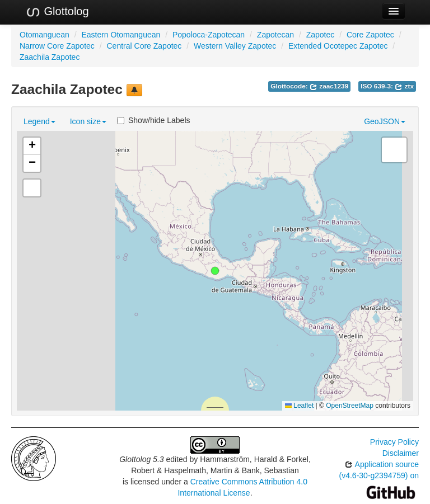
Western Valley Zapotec (235, 46)
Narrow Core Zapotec (57, 46)
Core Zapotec (370, 35)
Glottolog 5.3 (141, 459)
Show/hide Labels (154, 120)
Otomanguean (45, 35)
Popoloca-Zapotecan (209, 35)
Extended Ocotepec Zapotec (338, 46)
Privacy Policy (394, 442)
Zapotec (321, 35)
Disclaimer (401, 453)
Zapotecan (275, 35)
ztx (404, 86)
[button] (215, 271)
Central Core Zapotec (144, 46)
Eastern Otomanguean (121, 35)
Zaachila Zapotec (50, 57)
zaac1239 (329, 86)
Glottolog (57, 12)
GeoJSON (385, 121)
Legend (39, 121)
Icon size (88, 121)
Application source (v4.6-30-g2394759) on (379, 478)
